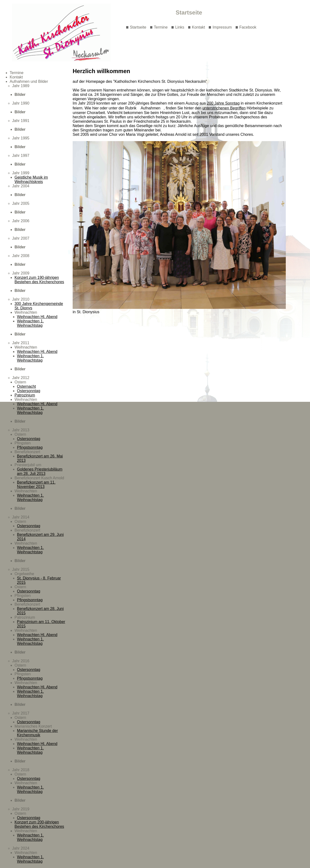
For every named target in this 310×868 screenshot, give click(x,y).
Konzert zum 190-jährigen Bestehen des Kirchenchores (39, 280)
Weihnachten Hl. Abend (37, 317)
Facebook (248, 27)
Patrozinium (25, 395)
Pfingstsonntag (30, 447)
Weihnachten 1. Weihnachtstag (30, 323)
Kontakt (198, 27)
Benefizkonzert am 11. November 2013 (36, 484)
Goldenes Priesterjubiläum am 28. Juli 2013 (40, 471)
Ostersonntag (29, 391)
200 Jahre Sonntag (223, 103)
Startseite (138, 27)
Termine (161, 27)
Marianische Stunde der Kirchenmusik (37, 733)
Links (180, 27)
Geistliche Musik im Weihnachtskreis (31, 179)
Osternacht (26, 386)
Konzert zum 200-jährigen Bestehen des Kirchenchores (39, 824)
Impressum (222, 27)
